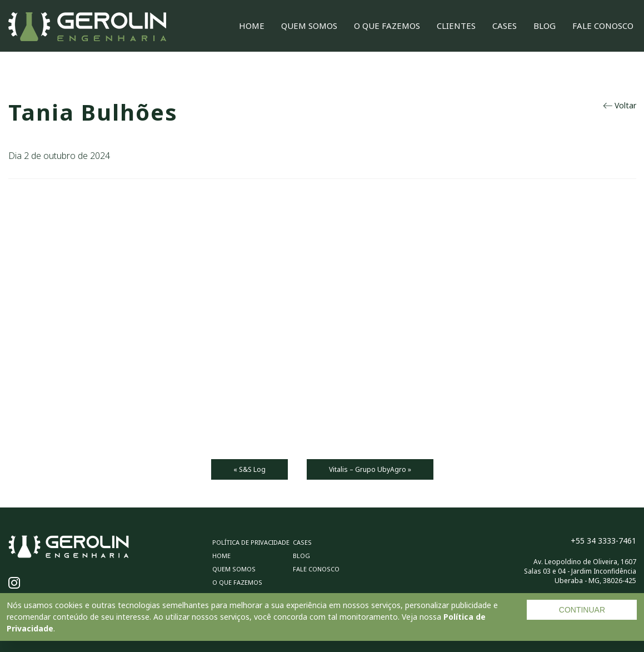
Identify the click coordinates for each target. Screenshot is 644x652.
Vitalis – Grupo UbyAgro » (370, 469)
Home (252, 26)
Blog (545, 26)
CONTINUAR (582, 610)
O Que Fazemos (387, 26)
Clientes (456, 26)
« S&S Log (249, 469)
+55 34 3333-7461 (603, 541)
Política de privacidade (251, 542)
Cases (505, 26)
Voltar (620, 105)
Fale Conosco (603, 26)
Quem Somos (309, 26)
